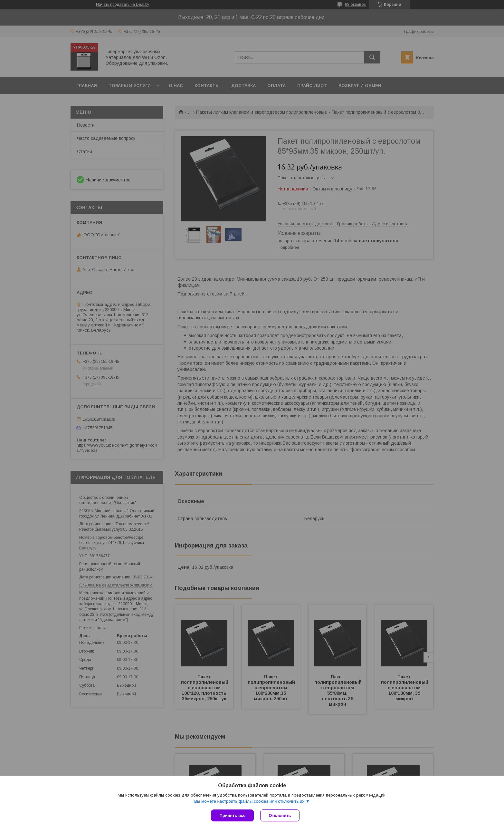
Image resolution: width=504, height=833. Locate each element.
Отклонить (280, 815)
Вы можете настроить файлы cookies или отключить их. (250, 801)
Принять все (232, 815)
